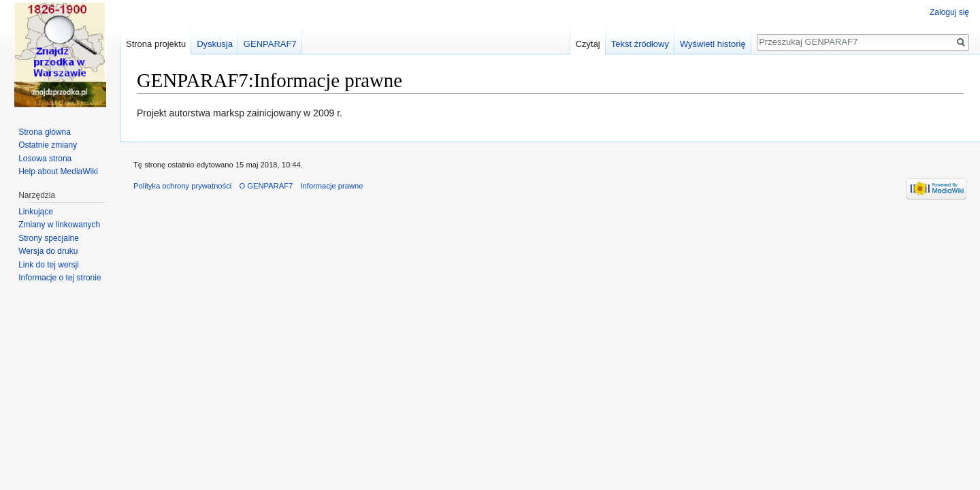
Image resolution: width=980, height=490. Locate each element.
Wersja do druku (48, 251)
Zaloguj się (949, 12)
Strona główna (45, 132)
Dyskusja (215, 44)
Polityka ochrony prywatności (182, 186)
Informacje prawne (331, 186)
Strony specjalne (49, 238)
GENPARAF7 (270, 44)
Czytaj (588, 44)
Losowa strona (45, 159)
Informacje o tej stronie (60, 278)
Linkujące (36, 212)
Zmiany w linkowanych (59, 225)
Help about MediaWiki (58, 171)
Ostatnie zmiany (48, 145)
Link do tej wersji (49, 265)
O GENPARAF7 (266, 186)
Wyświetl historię (713, 44)
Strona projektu (156, 44)
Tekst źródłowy (640, 44)
